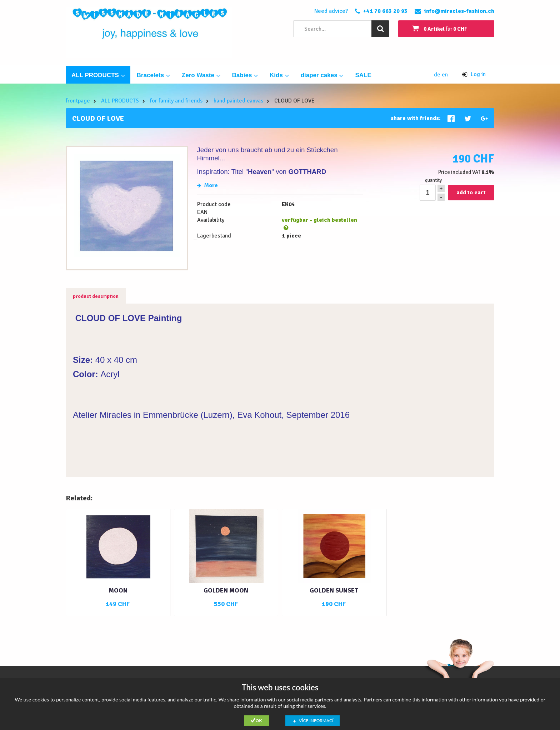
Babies (245, 75)
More (207, 185)
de (438, 75)
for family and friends (176, 101)
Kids (279, 75)
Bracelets (153, 75)
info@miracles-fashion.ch (459, 11)
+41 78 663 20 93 (385, 11)
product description (96, 296)
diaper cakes (322, 75)
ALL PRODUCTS (98, 75)
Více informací (316, 721)
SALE (363, 75)
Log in (474, 74)
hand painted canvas (238, 101)
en (445, 75)
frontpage (78, 101)
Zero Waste (201, 75)
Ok (259, 721)
